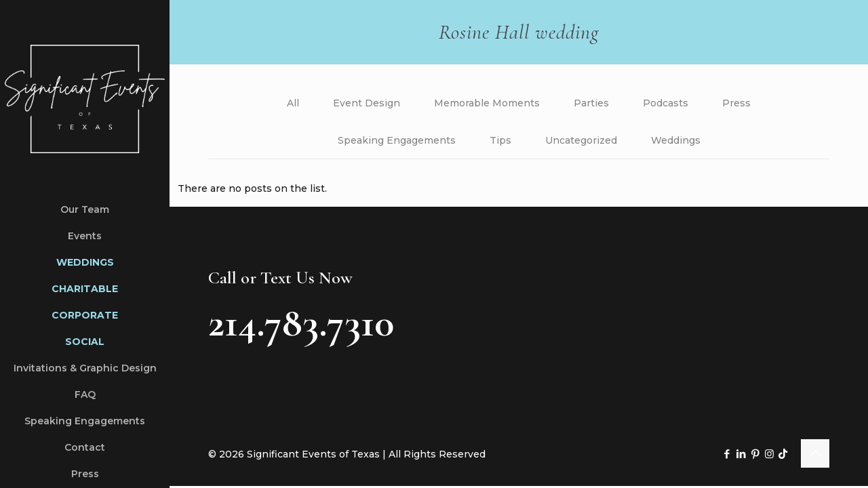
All (293, 103)
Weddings (676, 140)
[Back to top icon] (815, 454)
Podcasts (666, 103)
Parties (591, 103)
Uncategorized (581, 140)
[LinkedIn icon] (741, 454)
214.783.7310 (301, 323)
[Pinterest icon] (755, 454)
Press (736, 103)
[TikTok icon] (783, 454)
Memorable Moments (487, 103)
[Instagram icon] (769, 454)
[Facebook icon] (727, 454)
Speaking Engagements (397, 140)
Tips (500, 140)
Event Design (367, 103)
